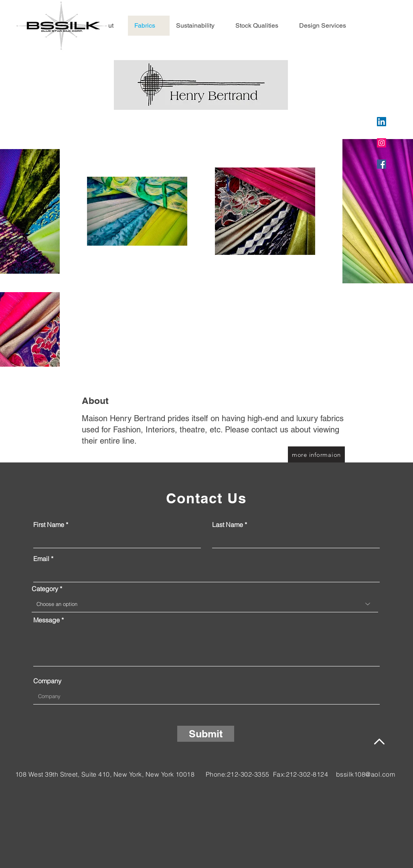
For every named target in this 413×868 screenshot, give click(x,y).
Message (47, 620)
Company (47, 681)
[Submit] (206, 734)
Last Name (228, 525)
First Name (49, 525)
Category (46, 589)
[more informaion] (316, 454)
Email (41, 559)
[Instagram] (382, 143)
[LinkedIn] (382, 122)
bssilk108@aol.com (365, 774)
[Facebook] (382, 164)
